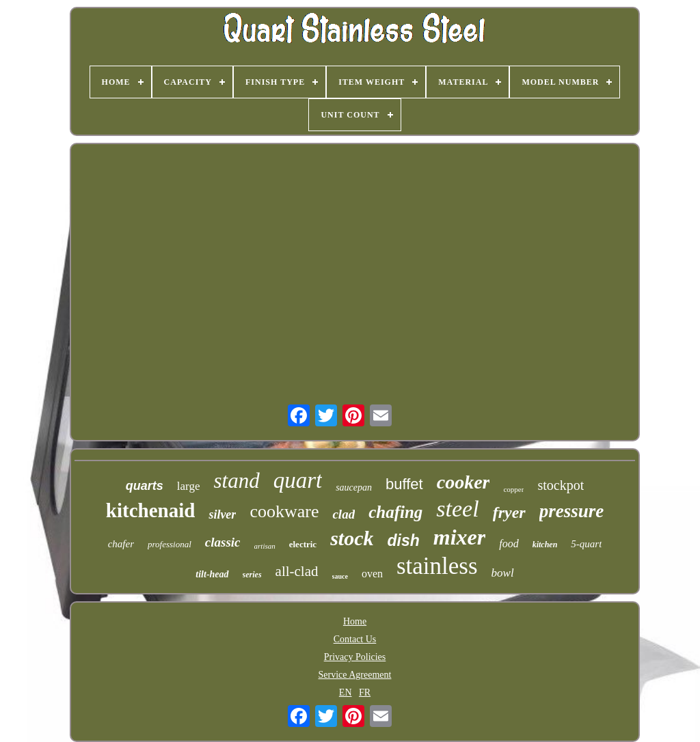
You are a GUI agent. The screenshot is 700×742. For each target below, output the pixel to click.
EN (346, 692)
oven (372, 574)
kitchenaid (151, 510)
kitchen (545, 545)
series (252, 575)
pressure (572, 511)
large (189, 486)
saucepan (354, 487)
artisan (265, 546)
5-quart (586, 544)
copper (513, 489)
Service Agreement (355, 675)
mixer (459, 537)
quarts (145, 486)
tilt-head (212, 574)
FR (365, 692)
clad (344, 514)
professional (170, 544)
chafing (395, 512)
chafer (121, 544)
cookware (284, 511)
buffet (404, 484)
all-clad (297, 571)
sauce (340, 576)
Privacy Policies (355, 657)
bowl (503, 573)
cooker (463, 482)
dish (403, 540)
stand (236, 481)
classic (223, 542)
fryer (509, 512)
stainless (437, 566)
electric (303, 544)
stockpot (561, 485)
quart (298, 480)
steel (457, 509)
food (509, 544)
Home (355, 621)
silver (222, 514)
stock (352, 538)
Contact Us (355, 639)
